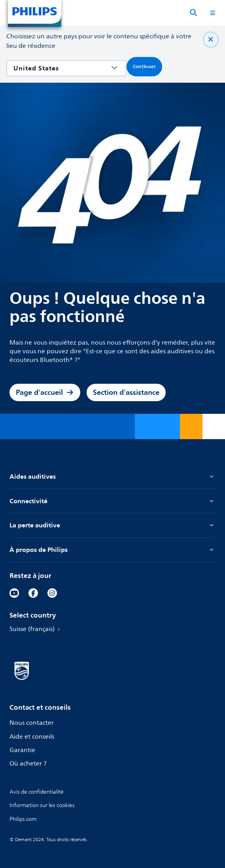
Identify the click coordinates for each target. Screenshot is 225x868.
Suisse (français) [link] (36, 629)
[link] (14, 593)
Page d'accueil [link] (45, 392)
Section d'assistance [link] (126, 392)
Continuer (144, 66)
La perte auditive (112, 525)
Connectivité (112, 501)
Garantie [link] (22, 750)
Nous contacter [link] (32, 723)
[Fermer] (211, 40)
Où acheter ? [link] (28, 764)
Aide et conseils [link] (32, 737)
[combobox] (61, 68)
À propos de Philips (112, 550)
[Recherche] (193, 13)
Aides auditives (112, 477)
